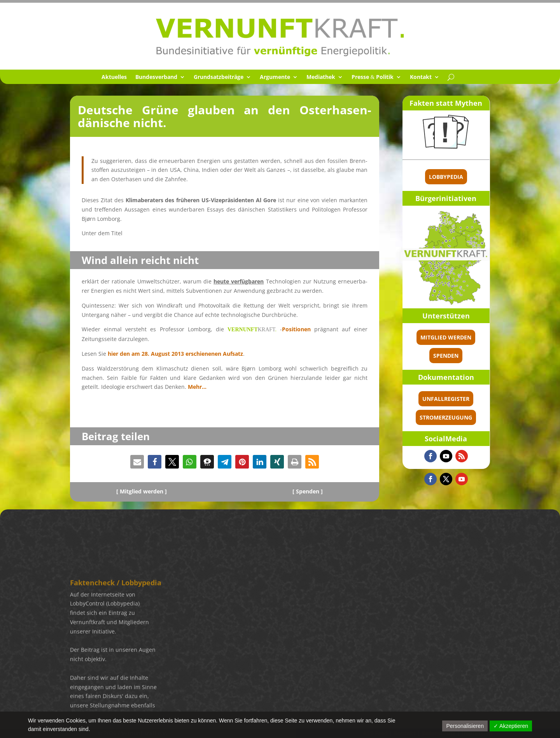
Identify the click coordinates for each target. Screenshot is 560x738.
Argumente (275, 77)
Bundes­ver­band (156, 77)
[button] (137, 462)
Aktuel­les (114, 77)
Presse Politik (373, 77)
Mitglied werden (470, 337)
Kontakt (421, 77)
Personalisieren (465, 726)
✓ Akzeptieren (511, 726)
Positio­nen (296, 329)
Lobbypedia (471, 177)
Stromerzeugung (470, 417)
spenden (470, 356)
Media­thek (321, 77)
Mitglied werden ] (143, 491)
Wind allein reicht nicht (140, 260)
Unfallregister (470, 399)
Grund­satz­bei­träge (219, 77)
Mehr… (197, 387)
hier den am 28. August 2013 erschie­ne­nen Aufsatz (175, 354)
